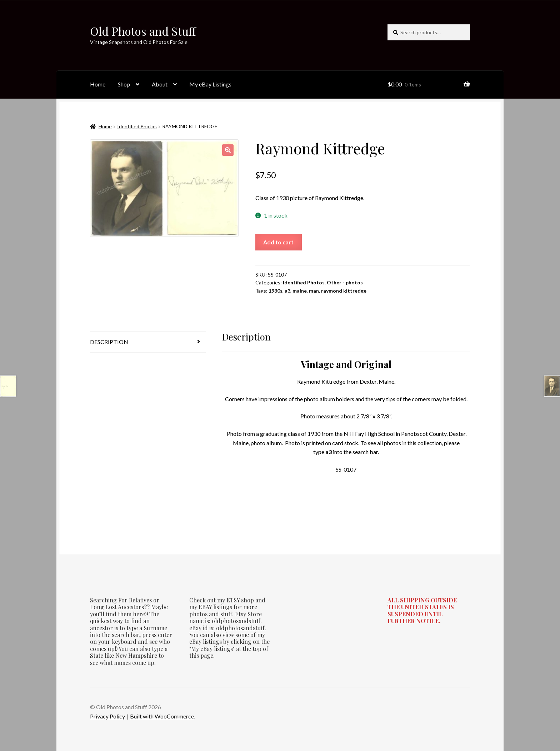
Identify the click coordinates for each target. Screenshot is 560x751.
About (160, 84)
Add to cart (278, 242)
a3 (287, 291)
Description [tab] (109, 342)
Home (98, 84)
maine (300, 291)
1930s (276, 291)
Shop (124, 84)
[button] (228, 150)
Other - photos (345, 282)
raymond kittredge (344, 291)
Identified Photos (137, 126)
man (314, 291)
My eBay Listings (210, 84)
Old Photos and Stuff (143, 31)
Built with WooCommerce (162, 716)
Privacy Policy (107, 716)
